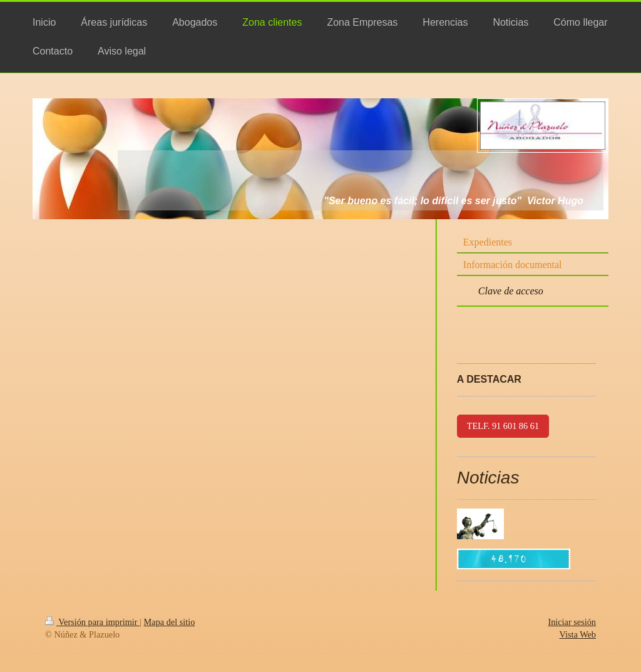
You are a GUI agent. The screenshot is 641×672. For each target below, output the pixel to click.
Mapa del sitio (170, 622)
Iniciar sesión (572, 622)
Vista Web (578, 634)
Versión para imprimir (92, 622)
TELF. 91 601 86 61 (503, 426)
